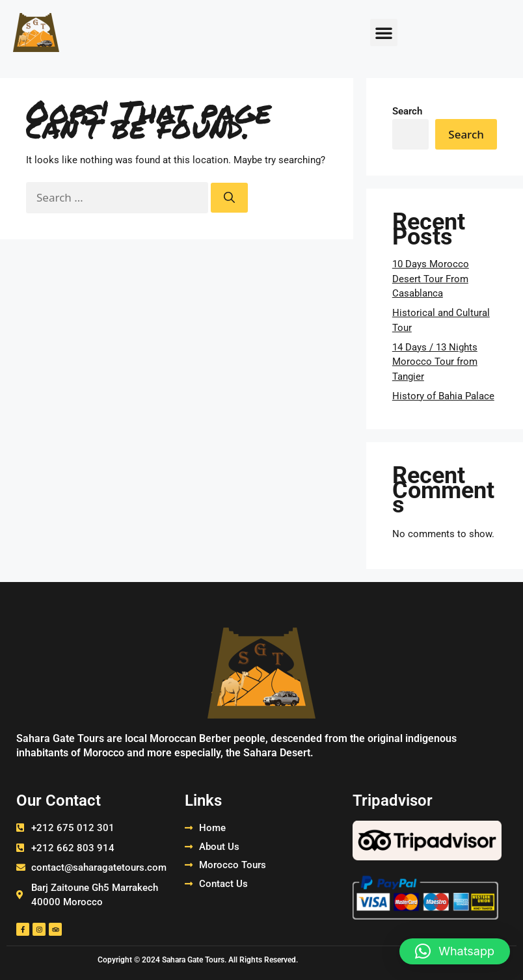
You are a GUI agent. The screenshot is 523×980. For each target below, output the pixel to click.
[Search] (229, 198)
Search (407, 111)
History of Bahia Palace (443, 396)
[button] (384, 33)
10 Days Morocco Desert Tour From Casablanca (431, 279)
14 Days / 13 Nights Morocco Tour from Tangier (435, 362)
